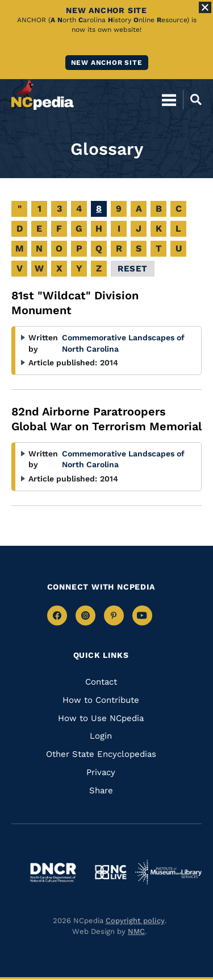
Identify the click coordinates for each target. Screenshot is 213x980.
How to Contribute (101, 700)
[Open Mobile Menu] (169, 100)
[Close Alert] (205, 7)
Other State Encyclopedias (101, 754)
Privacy (101, 772)
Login (101, 736)
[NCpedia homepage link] (43, 94)
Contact (101, 682)
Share (101, 790)
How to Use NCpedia (101, 718)
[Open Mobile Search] (192, 100)
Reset (133, 269)
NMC (136, 931)
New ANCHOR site (107, 63)
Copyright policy (135, 921)
